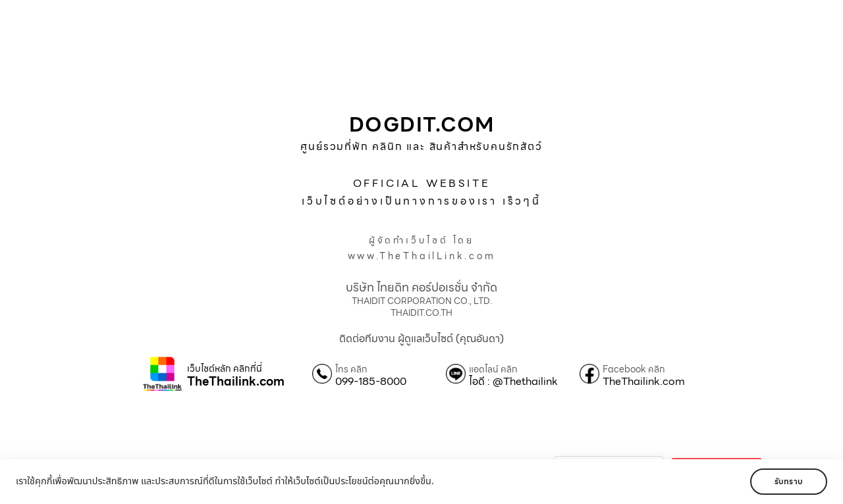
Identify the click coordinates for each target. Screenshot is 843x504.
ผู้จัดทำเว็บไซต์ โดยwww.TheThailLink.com (422, 248)
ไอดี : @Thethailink (513, 382)
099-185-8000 (371, 382)
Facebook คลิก (634, 369)
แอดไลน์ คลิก (493, 369)
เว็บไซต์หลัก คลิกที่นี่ (225, 369)
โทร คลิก (351, 369)
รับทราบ (789, 481)
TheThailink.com (236, 382)
